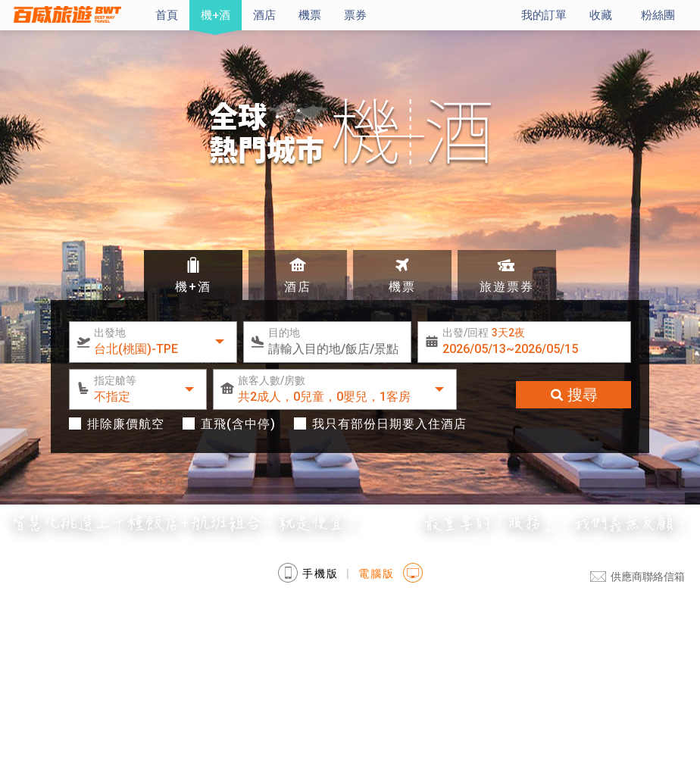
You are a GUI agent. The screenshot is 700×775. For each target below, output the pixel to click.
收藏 (601, 15)
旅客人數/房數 (272, 380)
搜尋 (573, 395)
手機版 (308, 571)
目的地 (284, 333)
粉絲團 (658, 15)
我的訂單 (544, 15)
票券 (355, 15)
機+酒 (216, 15)
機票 (310, 15)
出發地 (110, 333)
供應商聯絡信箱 (637, 577)
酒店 (264, 15)
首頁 (167, 15)
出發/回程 (484, 333)
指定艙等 (115, 380)
